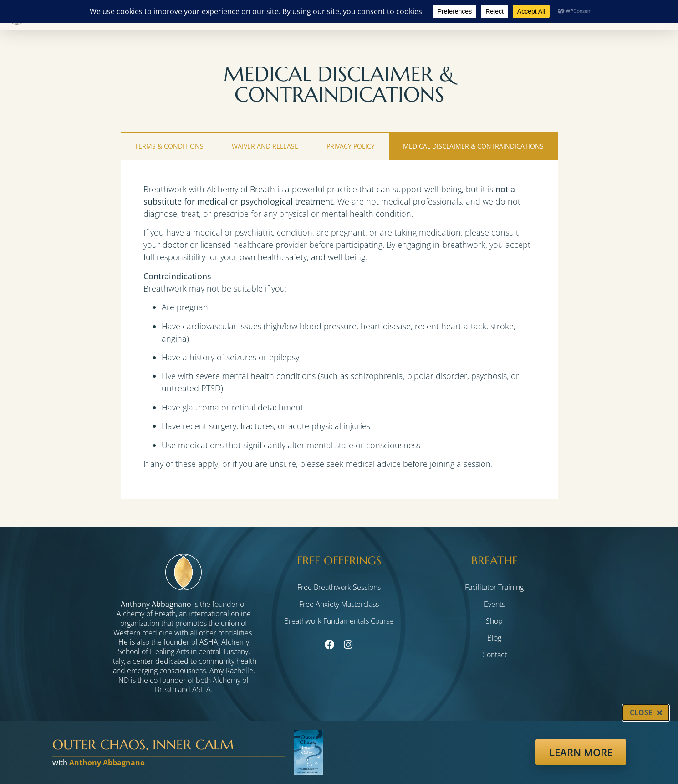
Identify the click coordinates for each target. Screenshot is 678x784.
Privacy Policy (351, 146)
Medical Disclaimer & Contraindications (473, 146)
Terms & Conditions (169, 146)
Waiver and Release (265, 146)
